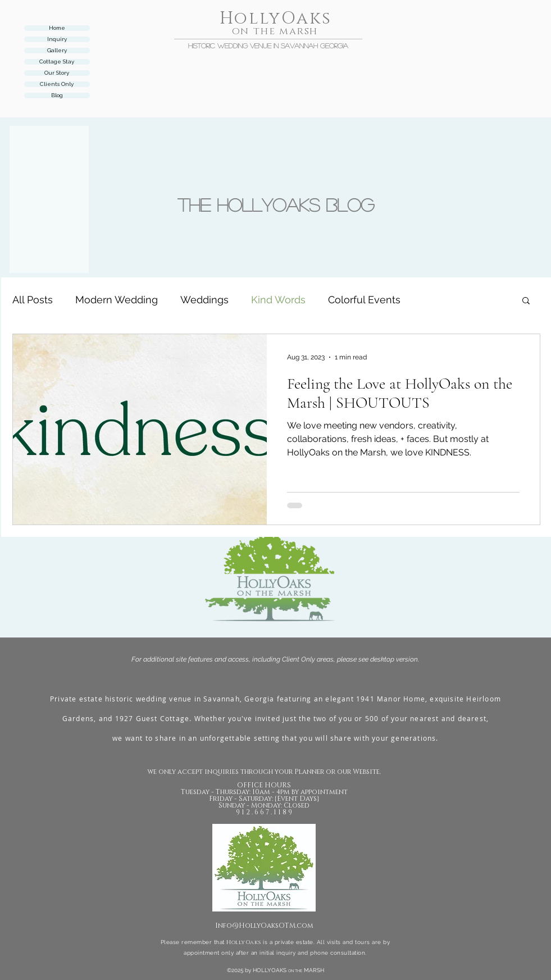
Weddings (204, 300)
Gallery (57, 51)
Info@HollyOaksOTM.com (264, 926)
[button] (526, 301)
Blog (57, 95)
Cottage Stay (57, 62)
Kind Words (278, 300)
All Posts (33, 300)
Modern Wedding (117, 300)
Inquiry (57, 39)
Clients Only (57, 84)
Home (57, 28)
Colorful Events (364, 300)
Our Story (57, 73)
